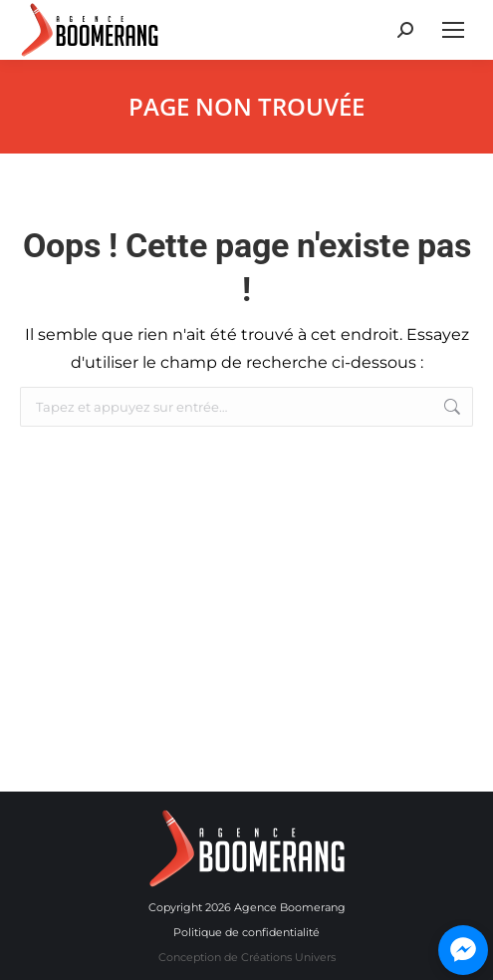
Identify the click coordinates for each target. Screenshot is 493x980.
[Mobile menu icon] (453, 30)
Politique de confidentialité (246, 932)
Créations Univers (288, 957)
